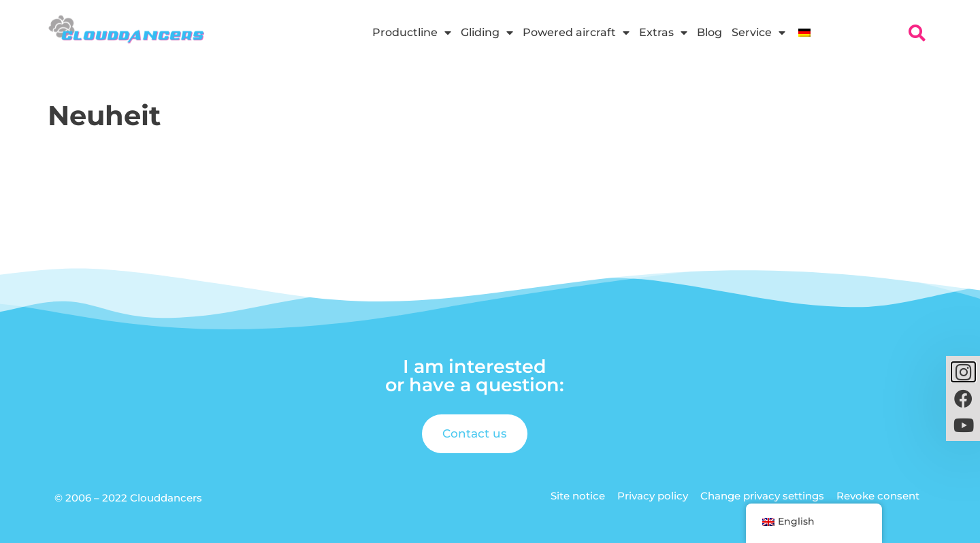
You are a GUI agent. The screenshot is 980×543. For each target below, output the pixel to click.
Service (758, 33)
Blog (709, 32)
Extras (663, 33)
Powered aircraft (576, 33)
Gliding (487, 33)
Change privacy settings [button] (762, 496)
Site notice (578, 496)
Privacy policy (653, 496)
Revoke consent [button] (878, 496)
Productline (412, 33)
